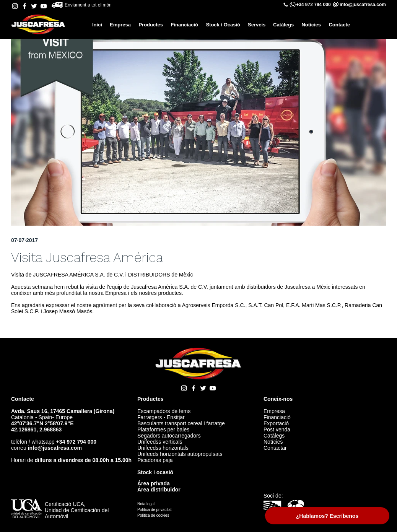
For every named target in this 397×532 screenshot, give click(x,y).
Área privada (154, 483)
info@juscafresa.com (55, 448)
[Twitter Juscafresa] (34, 6)
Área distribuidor (159, 490)
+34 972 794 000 (313, 5)
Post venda (277, 430)
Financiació (277, 417)
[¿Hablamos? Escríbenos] (327, 516)
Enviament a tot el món (89, 5)
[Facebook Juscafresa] (24, 6)
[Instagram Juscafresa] (15, 6)
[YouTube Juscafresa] (44, 6)
